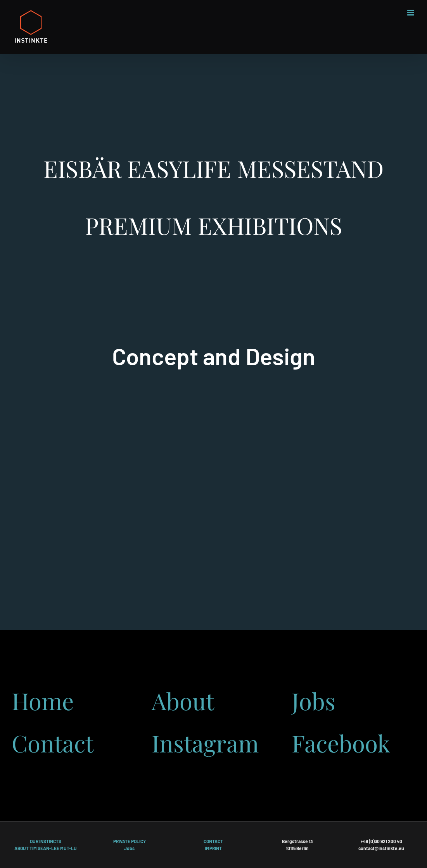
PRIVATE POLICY (130, 841)
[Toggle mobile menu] (411, 13)
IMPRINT (213, 848)
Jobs (314, 701)
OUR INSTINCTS (46, 841)
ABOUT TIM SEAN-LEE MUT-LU (46, 848)
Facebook (341, 743)
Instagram (205, 743)
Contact (53, 743)
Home (43, 701)
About (183, 701)
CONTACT (213, 841)
